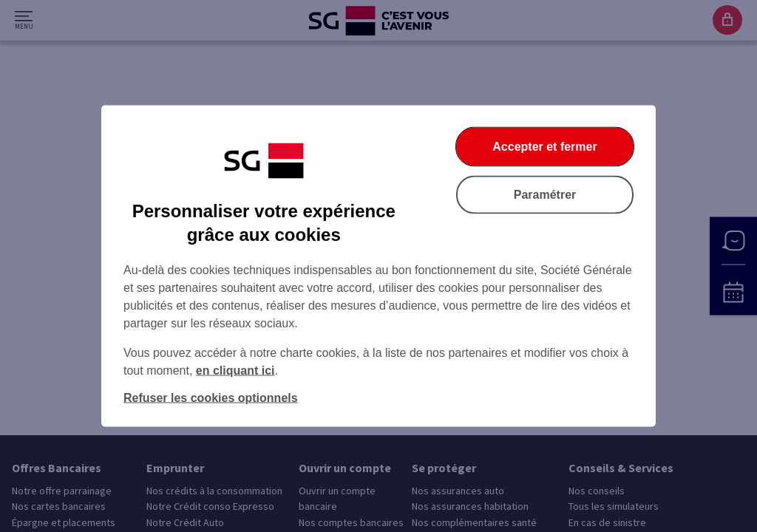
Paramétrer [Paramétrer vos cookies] (545, 195)
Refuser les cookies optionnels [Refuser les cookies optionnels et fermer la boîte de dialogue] (211, 398)
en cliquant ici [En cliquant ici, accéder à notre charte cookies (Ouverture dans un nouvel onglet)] (235, 371)
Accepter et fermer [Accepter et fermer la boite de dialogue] (544, 147)
